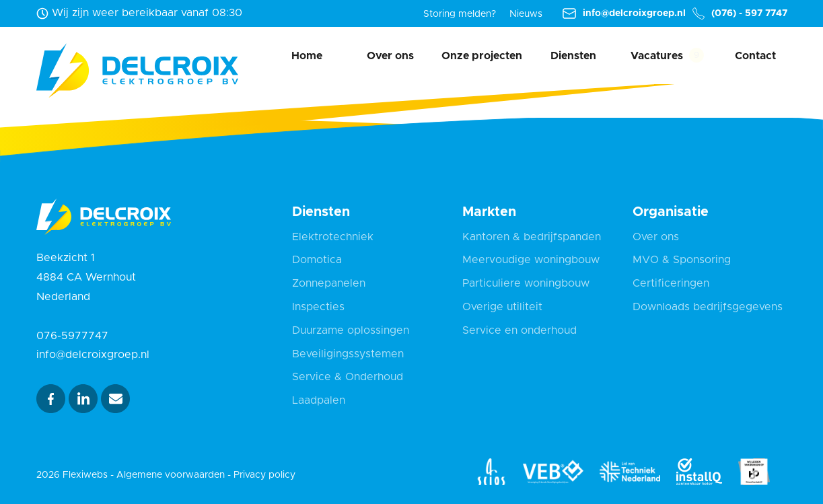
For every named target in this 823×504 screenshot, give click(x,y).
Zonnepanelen (329, 283)
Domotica (317, 260)
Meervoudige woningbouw (531, 260)
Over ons (390, 56)
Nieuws (526, 14)
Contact (755, 56)
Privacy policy (264, 475)
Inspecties (318, 307)
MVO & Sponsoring (682, 260)
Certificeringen (671, 283)
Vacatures (657, 56)
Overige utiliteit (502, 307)
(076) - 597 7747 (740, 14)
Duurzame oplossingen (351, 330)
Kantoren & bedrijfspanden (532, 237)
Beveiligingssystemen (348, 354)
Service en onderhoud (520, 330)
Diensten (573, 56)
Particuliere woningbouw (526, 283)
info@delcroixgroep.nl (624, 14)
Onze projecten (482, 56)
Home (307, 56)
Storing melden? (460, 14)
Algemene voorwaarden (171, 475)
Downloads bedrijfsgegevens (708, 307)
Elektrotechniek (333, 237)
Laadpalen (319, 400)
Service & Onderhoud (348, 377)
